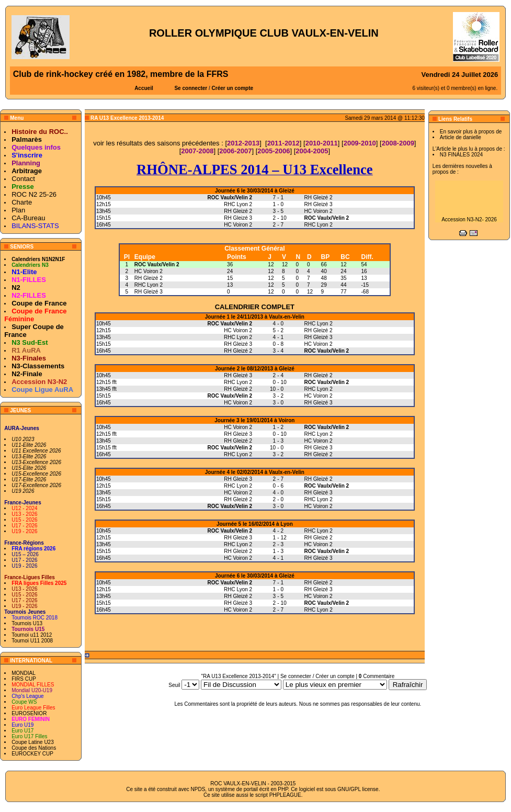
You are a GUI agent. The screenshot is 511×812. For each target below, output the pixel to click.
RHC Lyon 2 (149, 285)
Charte (22, 202)
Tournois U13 (27, 623)
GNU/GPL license (358, 789)
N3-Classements (38, 366)
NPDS (198, 789)
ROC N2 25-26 (34, 194)
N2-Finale (27, 374)
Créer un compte (232, 88)
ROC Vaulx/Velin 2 (157, 264)
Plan (18, 210)
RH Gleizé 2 (149, 278)
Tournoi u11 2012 (32, 635)
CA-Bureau (28, 218)
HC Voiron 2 (149, 271)
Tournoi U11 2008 (32, 641)
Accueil (144, 88)
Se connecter (191, 88)
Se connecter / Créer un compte (317, 676)
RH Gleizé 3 (149, 292)
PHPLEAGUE (285, 795)
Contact (23, 179)
